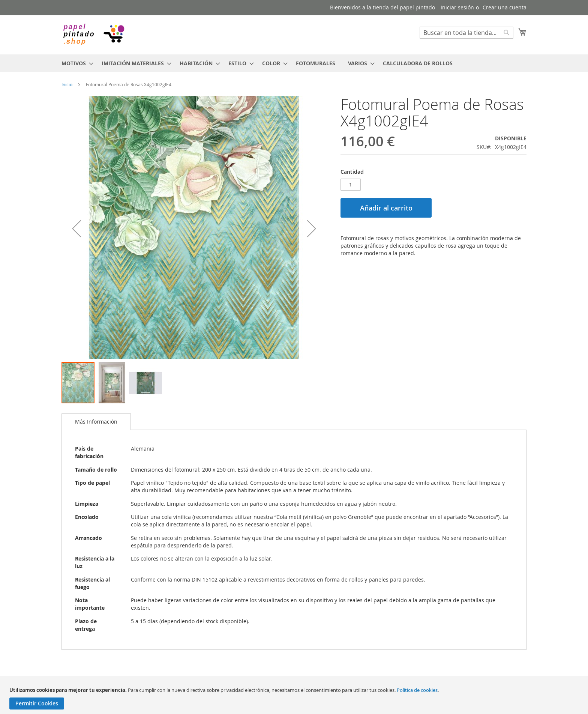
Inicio (67, 84)
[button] (76, 229)
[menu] (294, 63)
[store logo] (93, 34)
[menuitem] (75, 63)
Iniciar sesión (457, 7)
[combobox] (466, 33)
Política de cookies (417, 690)
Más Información (96, 422)
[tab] (96, 422)
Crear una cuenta (505, 7)
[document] (295, 698)
